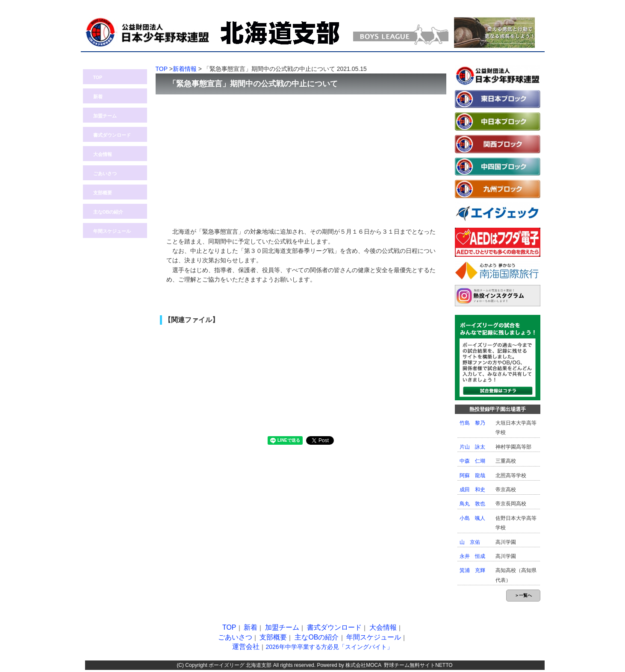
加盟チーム (105, 116)
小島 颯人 (472, 518)
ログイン (481, 5)
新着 (98, 97)
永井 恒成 (472, 556)
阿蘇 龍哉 (472, 475)
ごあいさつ (105, 173)
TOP (98, 77)
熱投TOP (440, 5)
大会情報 (103, 154)
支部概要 (103, 193)
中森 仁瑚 (472, 461)
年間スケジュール (112, 231)
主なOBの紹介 (108, 212)
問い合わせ (521, 5)
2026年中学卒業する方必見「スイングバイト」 (329, 647)
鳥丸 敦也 (472, 504)
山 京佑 (470, 542)
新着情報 (185, 69)
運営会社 (246, 647)
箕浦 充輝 (472, 570)
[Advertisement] (301, 156)
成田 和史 (472, 490)
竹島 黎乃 (472, 423)
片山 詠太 (472, 447)
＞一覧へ (523, 595)
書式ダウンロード (112, 135)
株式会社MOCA (363, 665)
